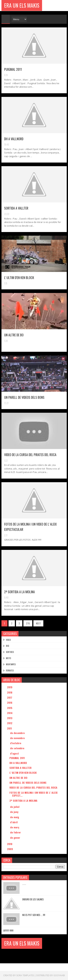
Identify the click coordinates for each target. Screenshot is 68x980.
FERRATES (10, 671)
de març (15, 827)
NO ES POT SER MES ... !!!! (34, 915)
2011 (10, 728)
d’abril (14, 822)
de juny (15, 812)
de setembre (18, 748)
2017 (10, 697)
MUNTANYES (11, 664)
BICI (8, 646)
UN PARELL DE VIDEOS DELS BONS (24, 397)
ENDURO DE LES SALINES (33, 899)
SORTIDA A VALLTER (16, 208)
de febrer (16, 832)
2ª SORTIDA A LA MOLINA (19, 592)
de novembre (18, 738)
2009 (10, 849)
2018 (10, 692)
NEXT (38, 623)
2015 (10, 708)
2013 (10, 718)
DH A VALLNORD (14, 139)
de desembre (18, 733)
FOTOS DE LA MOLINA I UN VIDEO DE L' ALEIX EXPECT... (33, 794)
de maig (15, 817)
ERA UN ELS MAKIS (22, 5)
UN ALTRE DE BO (14, 335)
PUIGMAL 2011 (13, 69)
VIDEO (8, 640)
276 (28, 623)
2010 (10, 844)
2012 (10, 723)
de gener (16, 837)
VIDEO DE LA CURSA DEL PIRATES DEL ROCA (30, 455)
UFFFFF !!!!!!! (8, 930)
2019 (10, 687)
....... (24, 884)
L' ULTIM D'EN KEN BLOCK (19, 278)
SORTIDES (10, 652)
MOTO (9, 658)
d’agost (15, 753)
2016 (10, 703)
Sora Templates (25, 975)
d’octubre (16, 743)
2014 (10, 713)
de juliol (15, 807)
